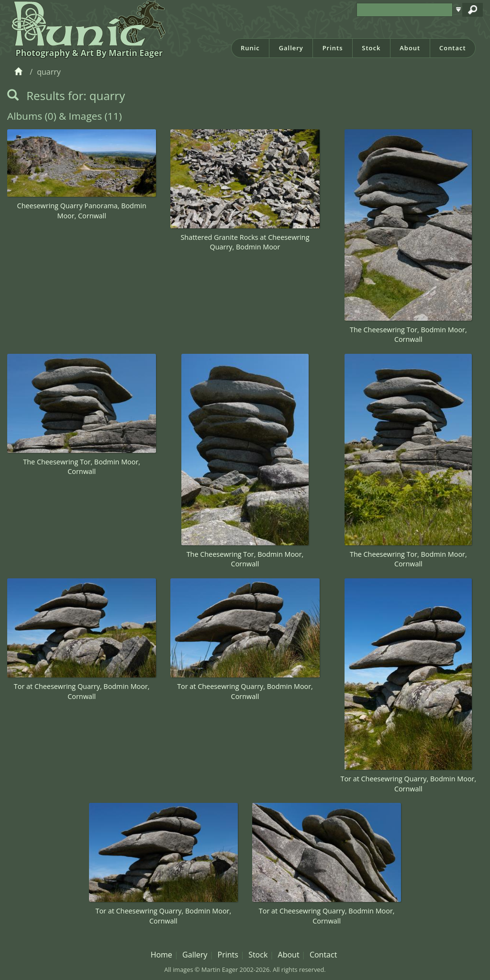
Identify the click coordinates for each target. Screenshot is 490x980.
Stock (371, 48)
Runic (250, 48)
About (410, 48)
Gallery (291, 48)
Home (161, 955)
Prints (333, 48)
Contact (453, 48)
